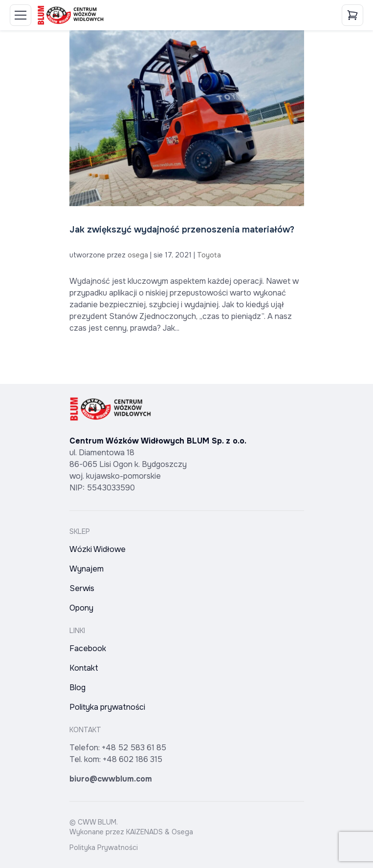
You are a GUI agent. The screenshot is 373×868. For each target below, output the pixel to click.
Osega (182, 832)
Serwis (82, 588)
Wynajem (87, 569)
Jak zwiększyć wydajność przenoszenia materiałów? (182, 230)
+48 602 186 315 (132, 759)
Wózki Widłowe (98, 549)
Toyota (209, 255)
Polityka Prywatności (104, 847)
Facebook (88, 648)
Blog (77, 688)
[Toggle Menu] (21, 15)
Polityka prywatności (107, 707)
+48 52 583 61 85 (134, 748)
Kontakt (84, 668)
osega (138, 255)
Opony (81, 608)
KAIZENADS (144, 832)
